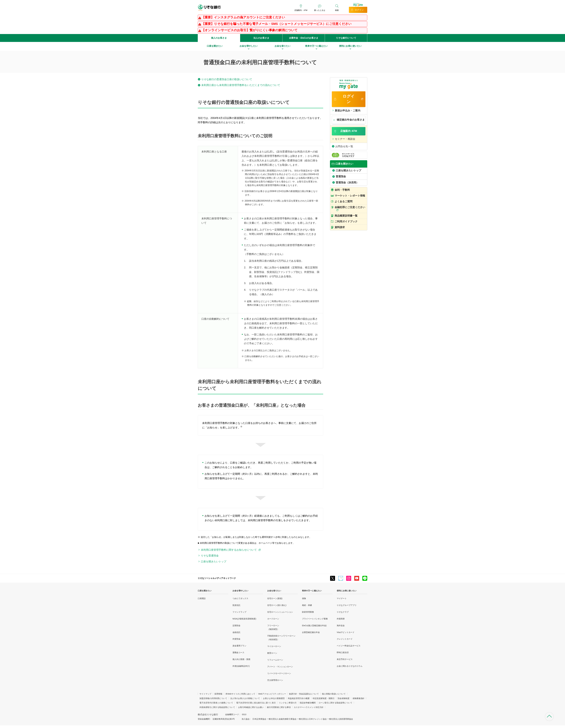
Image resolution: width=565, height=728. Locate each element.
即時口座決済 (343, 652)
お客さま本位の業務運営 (274, 698)
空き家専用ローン (275, 680)
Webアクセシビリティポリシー (272, 694)
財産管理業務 (308, 612)
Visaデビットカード (346, 632)
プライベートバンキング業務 (315, 619)
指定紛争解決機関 (308, 703)
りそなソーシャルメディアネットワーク (217, 578)
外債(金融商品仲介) (241, 666)
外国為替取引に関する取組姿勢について (217, 707)
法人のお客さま (261, 38)
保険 (304, 598)
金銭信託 (236, 632)
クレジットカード (345, 639)
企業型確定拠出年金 (311, 632)
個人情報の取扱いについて (334, 694)
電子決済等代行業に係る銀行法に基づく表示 (256, 703)
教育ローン (272, 653)
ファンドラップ (239, 612)
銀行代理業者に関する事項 (279, 707)
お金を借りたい (274, 591)
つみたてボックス (240, 598)
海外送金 (341, 626)
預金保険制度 (344, 698)
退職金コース (238, 652)
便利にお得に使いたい (347, 591)
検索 (337, 10)
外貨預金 (236, 639)
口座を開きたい (205, 591)
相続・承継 (307, 605)
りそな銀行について (346, 38)
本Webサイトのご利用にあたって (240, 694)
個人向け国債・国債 (241, 659)
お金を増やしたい (240, 591)
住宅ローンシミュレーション (280, 612)
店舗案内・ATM (301, 10)
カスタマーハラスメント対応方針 (309, 707)
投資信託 (236, 605)
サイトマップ (205, 694)
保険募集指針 (358, 698)
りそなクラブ (343, 612)
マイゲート (342, 598)
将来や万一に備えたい (312, 591)
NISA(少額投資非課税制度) (244, 619)
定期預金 (236, 626)
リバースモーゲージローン (279, 673)
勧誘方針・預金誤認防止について (304, 694)
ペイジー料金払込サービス (349, 646)
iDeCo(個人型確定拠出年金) (314, 626)
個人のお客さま (219, 38)
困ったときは (320, 10)
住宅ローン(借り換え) (277, 605)
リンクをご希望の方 (288, 703)
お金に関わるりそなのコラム (350, 666)
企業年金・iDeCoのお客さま (304, 38)
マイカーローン (274, 646)
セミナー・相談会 (345, 139)
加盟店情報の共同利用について (213, 698)
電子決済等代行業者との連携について (216, 703)
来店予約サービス (345, 659)
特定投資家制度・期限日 (324, 698)
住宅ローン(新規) (275, 598)
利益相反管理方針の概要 (299, 698)
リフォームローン (275, 660)
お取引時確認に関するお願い (251, 707)
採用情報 (218, 694)
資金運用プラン (239, 646)
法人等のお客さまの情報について (245, 698)
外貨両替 (341, 619)
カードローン (273, 619)
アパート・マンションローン (280, 667)
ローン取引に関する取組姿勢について (335, 703)
